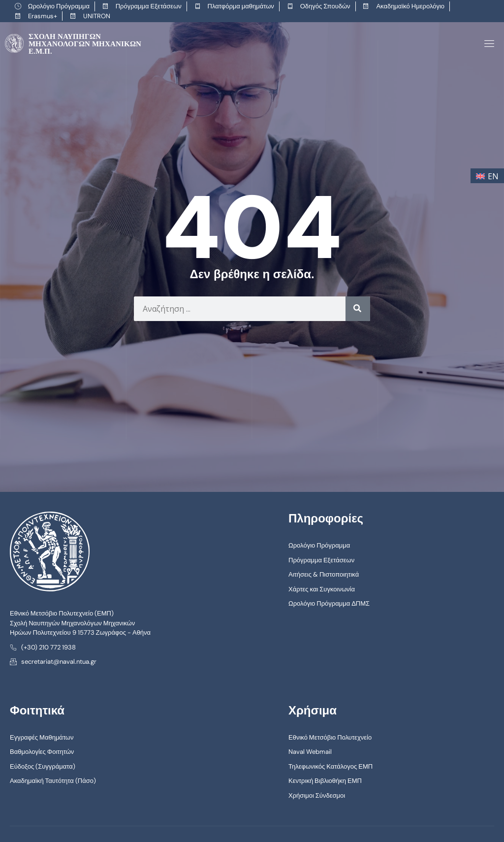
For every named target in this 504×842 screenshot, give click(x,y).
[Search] (358, 308)
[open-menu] (488, 43)
